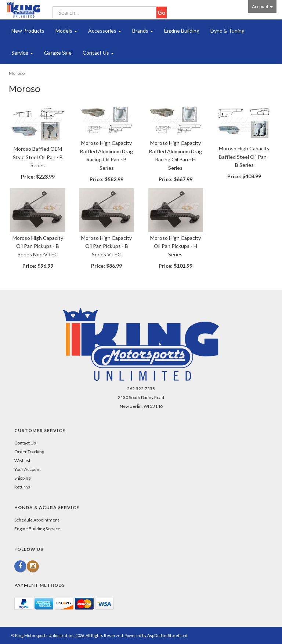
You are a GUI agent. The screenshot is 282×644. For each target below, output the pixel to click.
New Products (28, 31)
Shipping (22, 478)
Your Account (28, 469)
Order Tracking (29, 452)
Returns (22, 487)
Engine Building (182, 31)
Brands (143, 31)
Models (66, 31)
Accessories (105, 31)
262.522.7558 (141, 389)
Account (262, 6)
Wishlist (22, 460)
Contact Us (98, 53)
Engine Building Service (37, 529)
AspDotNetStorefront (167, 635)
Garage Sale (58, 53)
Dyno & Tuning (227, 31)
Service (22, 53)
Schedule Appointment (37, 520)
